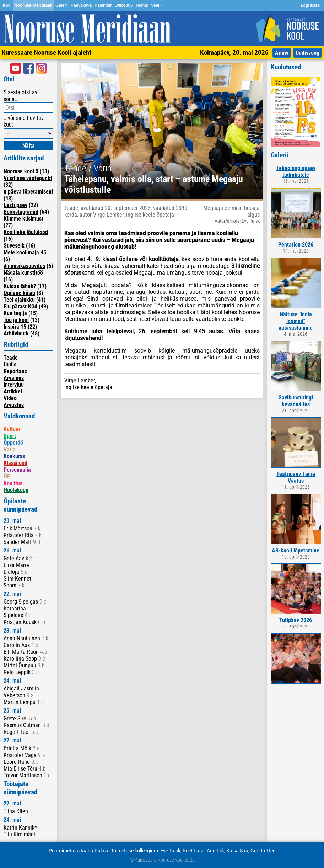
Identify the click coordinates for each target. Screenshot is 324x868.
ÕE (7, 477)
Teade (11, 358)
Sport (10, 436)
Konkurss (14, 456)
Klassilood (15, 463)
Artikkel (13, 391)
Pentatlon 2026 (296, 245)
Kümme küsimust (23, 219)
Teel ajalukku (19, 300)
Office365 (123, 5)
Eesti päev (15, 205)
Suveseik (14, 246)
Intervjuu (14, 385)
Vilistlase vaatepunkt (28, 178)
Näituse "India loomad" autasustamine (296, 321)
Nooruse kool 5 (21, 171)
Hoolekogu (16, 490)
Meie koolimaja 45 (25, 252)
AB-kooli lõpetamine (296, 551)
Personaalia (17, 470)
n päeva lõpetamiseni (28, 192)
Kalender (103, 5)
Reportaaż (15, 371)
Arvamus (14, 378)
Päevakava (81, 5)
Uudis (10, 364)
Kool (7, 5)
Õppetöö (13, 443)
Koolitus (13, 483)
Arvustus (14, 405)
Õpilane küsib (19, 293)
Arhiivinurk (16, 334)
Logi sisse (310, 5)
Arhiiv (282, 53)
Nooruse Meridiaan (33, 5)
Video (10, 398)
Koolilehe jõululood (26, 232)
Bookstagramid (21, 212)
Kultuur (12, 429)
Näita (29, 146)
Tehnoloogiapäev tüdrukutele (296, 171)
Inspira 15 (15, 327)
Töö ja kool (16, 320)
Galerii (62, 5)
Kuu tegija (15, 313)
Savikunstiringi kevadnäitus (296, 401)
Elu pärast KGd (20, 306)
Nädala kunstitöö (23, 273)
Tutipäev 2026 (296, 620)
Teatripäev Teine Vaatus (296, 477)
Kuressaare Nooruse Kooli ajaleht (47, 52)
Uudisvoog (307, 53)
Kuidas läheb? (20, 286)
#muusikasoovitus (24, 266)
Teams (142, 5)
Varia (10, 449)
